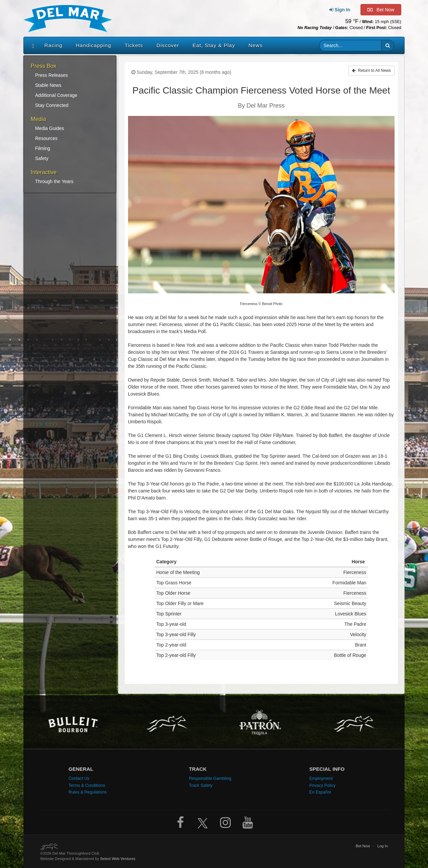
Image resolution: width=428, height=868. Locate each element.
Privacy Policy (322, 785)
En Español (320, 792)
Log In (383, 846)
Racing (53, 45)
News (255, 45)
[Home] (32, 45)
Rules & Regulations (88, 792)
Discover (168, 45)
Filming (43, 148)
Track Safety (201, 785)
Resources (46, 138)
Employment (321, 778)
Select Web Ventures (118, 859)
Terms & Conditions (87, 785)
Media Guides (49, 128)
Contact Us (79, 778)
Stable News (48, 85)
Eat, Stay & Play (214, 45)
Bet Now (363, 846)
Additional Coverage (56, 95)
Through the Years (54, 181)
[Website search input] (351, 45)
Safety (42, 158)
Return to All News (371, 70)
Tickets (134, 45)
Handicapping (94, 45)
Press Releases (51, 75)
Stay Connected (52, 105)
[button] (388, 45)
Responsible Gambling (210, 778)
